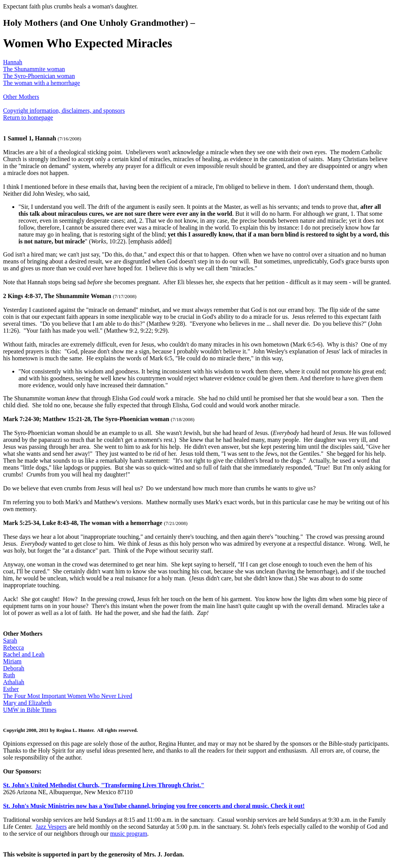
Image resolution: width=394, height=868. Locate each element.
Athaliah (14, 682)
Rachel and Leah (24, 654)
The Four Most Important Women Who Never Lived (68, 696)
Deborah (14, 668)
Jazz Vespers (51, 827)
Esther (11, 689)
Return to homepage (28, 117)
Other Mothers (21, 97)
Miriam (12, 661)
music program (129, 834)
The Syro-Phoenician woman (39, 76)
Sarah (10, 641)
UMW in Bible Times (30, 710)
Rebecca (13, 647)
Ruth (9, 675)
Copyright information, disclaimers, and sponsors (64, 111)
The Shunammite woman (34, 69)
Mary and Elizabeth (27, 703)
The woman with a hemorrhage (42, 83)
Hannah (13, 62)
